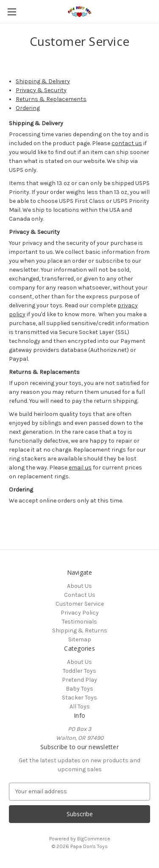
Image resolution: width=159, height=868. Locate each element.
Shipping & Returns (80, 631)
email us (80, 468)
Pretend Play (79, 680)
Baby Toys (79, 689)
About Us (79, 586)
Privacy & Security (41, 90)
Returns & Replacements (51, 99)
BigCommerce (94, 839)
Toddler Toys (79, 671)
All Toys (80, 706)
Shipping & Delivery (43, 81)
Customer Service (80, 604)
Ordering (28, 108)
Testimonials (79, 622)
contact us (127, 143)
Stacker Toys (79, 698)
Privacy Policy (80, 613)
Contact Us (80, 595)
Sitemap (80, 639)
